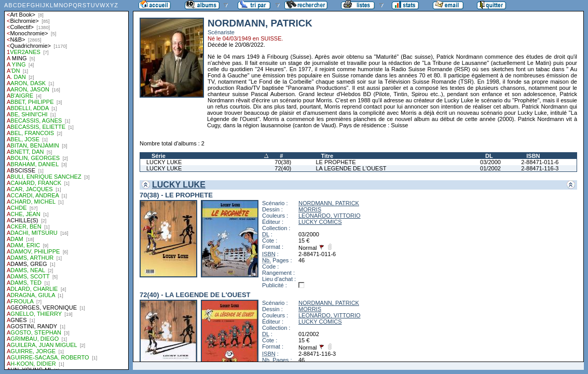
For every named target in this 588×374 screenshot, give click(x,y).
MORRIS (310, 209)
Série (159, 156)
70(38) (283, 162)
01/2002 (490, 168)
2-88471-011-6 (540, 162)
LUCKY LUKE (164, 162)
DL (489, 156)
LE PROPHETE (336, 162)
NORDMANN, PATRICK (329, 203)
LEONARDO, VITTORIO (330, 216)
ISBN (533, 156)
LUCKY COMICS (320, 222)
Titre (327, 156)
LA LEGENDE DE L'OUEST (351, 168)
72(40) (283, 168)
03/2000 (490, 162)
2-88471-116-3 (540, 168)
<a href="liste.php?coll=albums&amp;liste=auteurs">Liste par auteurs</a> (66, 185)
